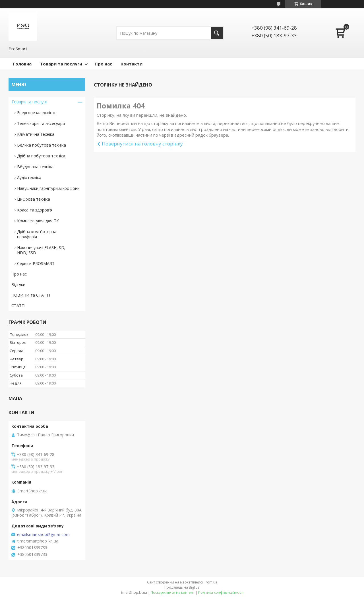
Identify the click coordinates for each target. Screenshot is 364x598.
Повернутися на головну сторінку (142, 144)
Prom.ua (210, 582)
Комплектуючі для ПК (38, 221)
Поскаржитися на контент (173, 592)
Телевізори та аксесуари (41, 123)
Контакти (132, 64)
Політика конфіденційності (221, 592)
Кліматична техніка (36, 134)
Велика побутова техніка (42, 145)
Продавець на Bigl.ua (182, 587)
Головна (22, 64)
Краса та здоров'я (35, 210)
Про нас (103, 64)
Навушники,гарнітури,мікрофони (48, 188)
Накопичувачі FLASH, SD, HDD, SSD (41, 250)
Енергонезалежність (37, 113)
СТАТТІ (18, 306)
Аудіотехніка (29, 177)
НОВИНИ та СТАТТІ (31, 295)
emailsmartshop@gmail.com (43, 535)
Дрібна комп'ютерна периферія (37, 234)
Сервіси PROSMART (36, 263)
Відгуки (18, 284)
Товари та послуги (61, 64)
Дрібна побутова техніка (41, 156)
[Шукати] (217, 33)
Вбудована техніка (35, 167)
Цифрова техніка (34, 199)
